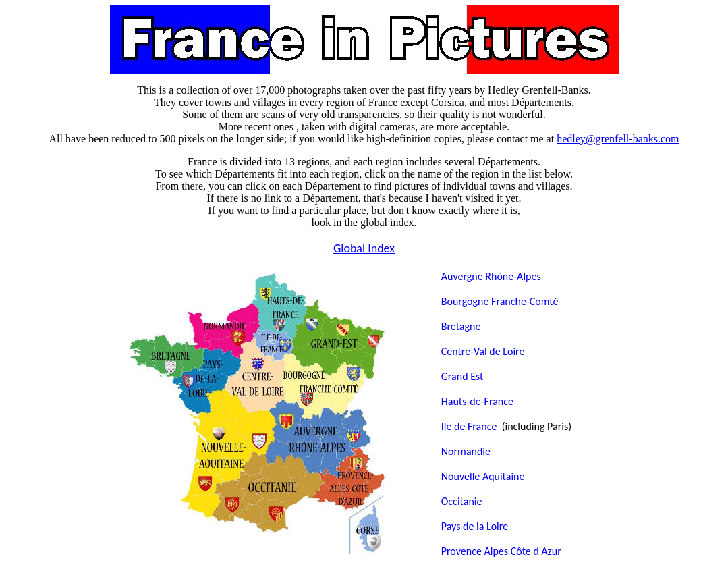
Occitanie (463, 501)
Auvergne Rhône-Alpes (491, 276)
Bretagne (462, 326)
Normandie (467, 451)
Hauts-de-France (479, 401)
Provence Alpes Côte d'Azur (501, 551)
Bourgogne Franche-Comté (501, 301)
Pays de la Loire (476, 526)
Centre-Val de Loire (484, 351)
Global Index (364, 248)
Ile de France (470, 426)
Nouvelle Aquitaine (484, 476)
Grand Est (464, 376)
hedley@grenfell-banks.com (618, 139)
